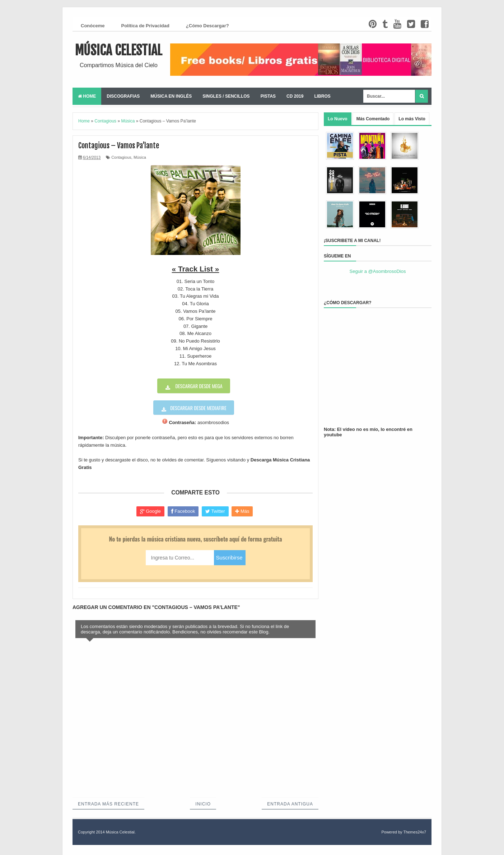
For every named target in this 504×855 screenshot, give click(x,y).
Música (140, 157)
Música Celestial (119, 50)
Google (151, 511)
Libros (322, 96)
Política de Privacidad (145, 26)
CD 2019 (295, 96)
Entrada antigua (290, 804)
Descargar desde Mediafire (198, 408)
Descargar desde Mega (198, 386)
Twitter (215, 511)
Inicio (203, 804)
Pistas (268, 96)
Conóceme (93, 26)
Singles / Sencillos (226, 96)
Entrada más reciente (108, 804)
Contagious (121, 157)
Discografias (123, 96)
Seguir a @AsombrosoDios (378, 271)
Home (87, 96)
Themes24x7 (415, 832)
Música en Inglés (171, 96)
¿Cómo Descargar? (207, 26)
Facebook (183, 511)
